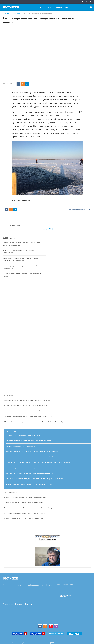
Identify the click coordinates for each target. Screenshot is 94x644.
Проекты (48, 7)
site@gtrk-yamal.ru (33, 585)
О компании (8, 604)
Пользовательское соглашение (65, 596)
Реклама (58, 7)
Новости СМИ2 (48, 229)
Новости (38, 7)
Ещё (67, 7)
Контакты (29, 604)
